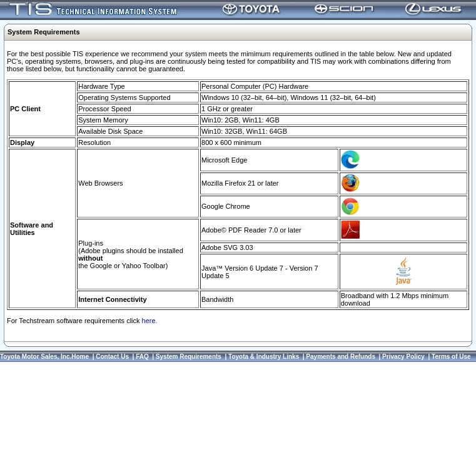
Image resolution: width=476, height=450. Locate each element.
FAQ (142, 357)
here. (150, 321)
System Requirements (189, 357)
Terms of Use (451, 357)
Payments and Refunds (341, 357)
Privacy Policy (403, 357)
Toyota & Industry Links (264, 357)
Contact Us (112, 357)
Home (80, 357)
